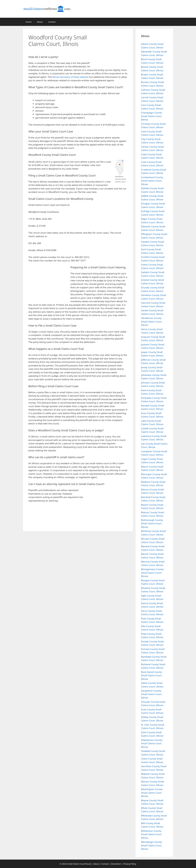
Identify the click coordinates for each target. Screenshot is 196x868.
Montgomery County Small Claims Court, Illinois (152, 573)
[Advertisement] (112, 47)
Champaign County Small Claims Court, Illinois (152, 116)
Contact (52, 22)
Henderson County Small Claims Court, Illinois (152, 321)
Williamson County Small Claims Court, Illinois (152, 834)
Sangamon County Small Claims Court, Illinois (152, 694)
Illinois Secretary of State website (70, 77)
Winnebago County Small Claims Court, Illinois (152, 845)
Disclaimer (116, 864)
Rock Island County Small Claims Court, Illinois (152, 675)
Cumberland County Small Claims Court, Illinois (152, 181)
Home (29, 22)
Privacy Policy (130, 864)
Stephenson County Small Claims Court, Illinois (152, 743)
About (40, 22)
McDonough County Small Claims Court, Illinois (152, 523)
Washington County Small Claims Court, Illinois (152, 793)
